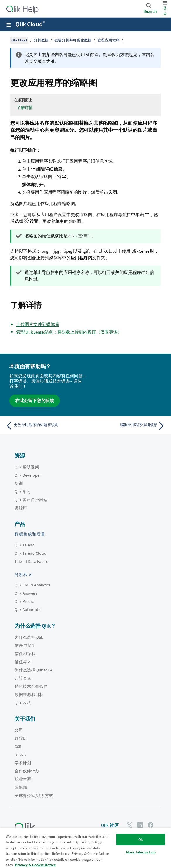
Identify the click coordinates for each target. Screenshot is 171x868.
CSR (18, 747)
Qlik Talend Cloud (31, 553)
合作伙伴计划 (27, 771)
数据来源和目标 (29, 695)
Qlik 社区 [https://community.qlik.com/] (110, 825)
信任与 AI (23, 662)
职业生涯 (23, 779)
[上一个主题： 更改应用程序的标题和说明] (44, 426)
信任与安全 (25, 645)
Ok (141, 840)
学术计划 (23, 763)
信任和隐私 (25, 654)
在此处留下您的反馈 (35, 401)
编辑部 (21, 787)
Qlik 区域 (23, 703)
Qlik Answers (26, 593)
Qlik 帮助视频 (27, 467)
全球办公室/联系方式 (34, 796)
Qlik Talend (25, 545)
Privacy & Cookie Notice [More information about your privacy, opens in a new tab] (35, 865)
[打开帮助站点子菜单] (8, 25)
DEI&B (20, 755)
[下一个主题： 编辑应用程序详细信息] (127, 426)
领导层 (21, 738)
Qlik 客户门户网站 (31, 500)
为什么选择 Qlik (29, 637)
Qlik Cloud (30, 24)
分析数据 (41, 40)
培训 (19, 483)
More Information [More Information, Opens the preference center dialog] (141, 852)
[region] (85, 848)
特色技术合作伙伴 (31, 686)
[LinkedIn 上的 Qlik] (140, 825)
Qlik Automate (27, 610)
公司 (19, 730)
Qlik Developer (28, 475)
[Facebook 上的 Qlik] (151, 825)
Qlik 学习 (23, 492)
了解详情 (25, 107)
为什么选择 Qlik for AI (34, 670)
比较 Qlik (23, 678)
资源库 (21, 508)
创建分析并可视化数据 (73, 40)
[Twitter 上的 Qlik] (129, 825)
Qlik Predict (25, 601)
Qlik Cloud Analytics (32, 585)
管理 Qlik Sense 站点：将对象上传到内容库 (56, 332)
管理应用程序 (109, 40)
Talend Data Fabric (31, 561)
